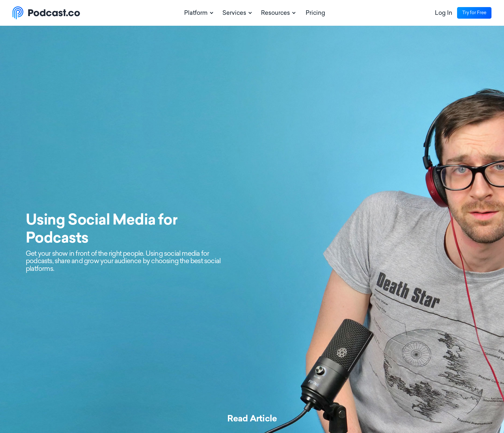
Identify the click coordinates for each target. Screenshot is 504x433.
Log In (444, 13)
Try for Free (474, 13)
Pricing (315, 13)
